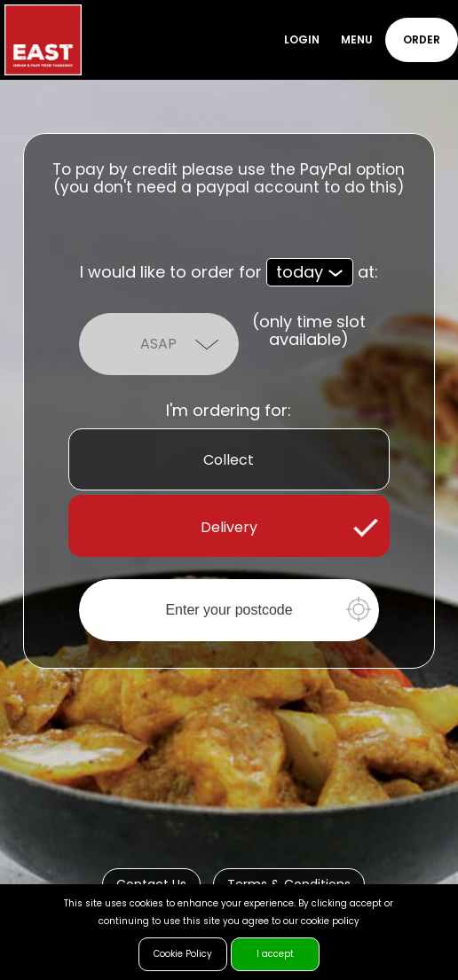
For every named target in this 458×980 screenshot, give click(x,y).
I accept (275, 954)
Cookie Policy (183, 954)
